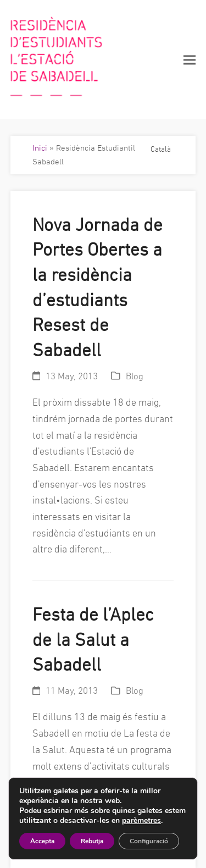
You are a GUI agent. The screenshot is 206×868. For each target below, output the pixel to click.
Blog (135, 376)
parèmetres (141, 821)
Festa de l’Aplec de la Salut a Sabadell (93, 640)
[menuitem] (161, 148)
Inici (40, 148)
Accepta (42, 841)
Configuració (149, 841)
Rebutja (92, 841)
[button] (190, 60)
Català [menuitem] (161, 149)
